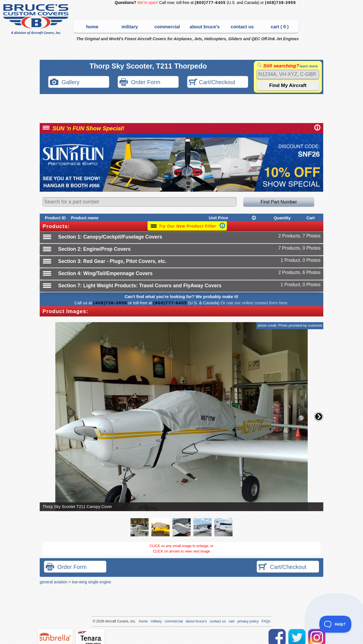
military (130, 27)
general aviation (53, 582)
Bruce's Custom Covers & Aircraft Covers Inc (37, 19)
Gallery (65, 83)
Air (107, 621)
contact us (242, 27)
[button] (319, 416)
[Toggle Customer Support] (335, 624)
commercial (167, 27)
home (92, 27)
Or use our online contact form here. (254, 303)
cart (232, 621)
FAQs (266, 621)
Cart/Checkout (212, 83)
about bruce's (205, 27)
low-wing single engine (91, 582)
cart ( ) (280, 27)
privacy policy (248, 621)
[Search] (288, 74)
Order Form (140, 83)
